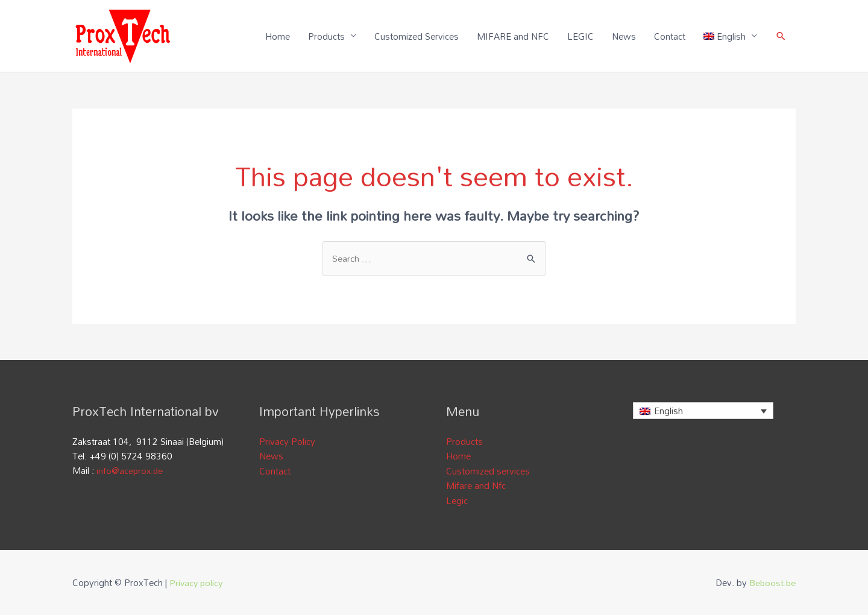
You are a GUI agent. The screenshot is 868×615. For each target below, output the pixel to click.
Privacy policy (197, 582)
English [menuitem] (668, 412)
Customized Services (416, 36)
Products (326, 36)
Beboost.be (772, 582)
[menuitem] (730, 36)
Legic (457, 500)
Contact (669, 36)
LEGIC (580, 36)
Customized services (488, 471)
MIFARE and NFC (512, 36)
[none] (703, 412)
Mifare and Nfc (476, 485)
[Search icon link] (781, 36)
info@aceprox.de (131, 471)
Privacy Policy (287, 442)
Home (277, 36)
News (623, 36)
